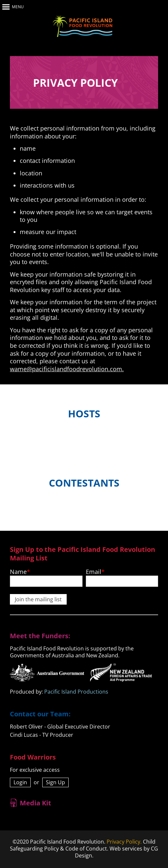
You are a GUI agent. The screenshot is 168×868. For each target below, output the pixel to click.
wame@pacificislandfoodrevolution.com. (67, 369)
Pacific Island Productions (76, 692)
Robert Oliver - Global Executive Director (60, 727)
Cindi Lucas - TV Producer (42, 735)
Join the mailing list (38, 599)
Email (94, 572)
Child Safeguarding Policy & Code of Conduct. (83, 845)
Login (20, 782)
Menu (18, 7)
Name (18, 572)
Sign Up (55, 782)
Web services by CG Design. (117, 852)
